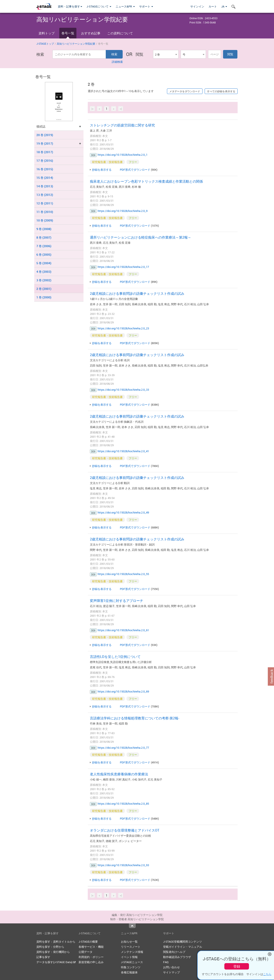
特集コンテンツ (131, 967)
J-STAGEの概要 (88, 942)
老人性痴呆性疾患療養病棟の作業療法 (119, 774)
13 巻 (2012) (45, 195)
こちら (267, 974)
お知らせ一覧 (129, 942)
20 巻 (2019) (45, 135)
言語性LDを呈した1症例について (115, 657)
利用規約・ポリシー (91, 957)
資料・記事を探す (70, 6)
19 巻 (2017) (45, 143)
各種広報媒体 (129, 972)
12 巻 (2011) (45, 203)
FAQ (166, 962)
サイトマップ (171, 972)
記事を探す (43, 957)
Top (132, 926)
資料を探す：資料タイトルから (56, 942)
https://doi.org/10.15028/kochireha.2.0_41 (123, 451)
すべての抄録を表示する (221, 91)
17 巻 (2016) (45, 161)
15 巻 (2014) (45, 178)
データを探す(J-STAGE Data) (56, 962)
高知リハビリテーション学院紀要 (76, 44)
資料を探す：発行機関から (53, 952)
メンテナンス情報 (132, 952)
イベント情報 (129, 957)
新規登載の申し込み (91, 962)
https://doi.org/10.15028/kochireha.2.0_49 (123, 512)
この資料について (120, 33)
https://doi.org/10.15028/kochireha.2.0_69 (123, 691)
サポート (146, 6)
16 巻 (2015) (45, 169)
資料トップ (47, 33)
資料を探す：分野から (50, 947)
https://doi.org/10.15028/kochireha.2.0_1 (123, 155)
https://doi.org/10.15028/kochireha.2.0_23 (123, 328)
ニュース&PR (125, 6)
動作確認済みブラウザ (177, 957)
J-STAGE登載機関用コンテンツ (182, 942)
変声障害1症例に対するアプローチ (117, 601)
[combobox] (166, 54)
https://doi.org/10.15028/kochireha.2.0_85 (123, 804)
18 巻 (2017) (45, 152)
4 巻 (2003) (44, 272)
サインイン (197, 6)
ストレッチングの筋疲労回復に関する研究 (122, 125)
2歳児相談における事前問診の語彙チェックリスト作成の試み (137, 293)
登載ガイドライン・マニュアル (183, 947)
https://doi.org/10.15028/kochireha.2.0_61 (123, 630)
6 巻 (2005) (44, 255)
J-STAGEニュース (132, 962)
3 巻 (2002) (44, 280)
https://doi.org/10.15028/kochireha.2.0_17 (123, 267)
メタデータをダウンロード (185, 91)
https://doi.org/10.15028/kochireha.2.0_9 (123, 211)
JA (224, 6)
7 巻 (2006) (44, 246)
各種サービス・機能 (91, 947)
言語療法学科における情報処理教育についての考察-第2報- (135, 718)
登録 (237, 966)
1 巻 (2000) (44, 297)
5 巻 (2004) (44, 263)
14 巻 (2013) (45, 186)
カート (213, 6)
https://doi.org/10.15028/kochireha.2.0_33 (123, 390)
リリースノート (131, 947)
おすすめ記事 (91, 33)
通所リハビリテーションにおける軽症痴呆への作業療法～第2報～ (141, 237)
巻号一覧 (68, 33)
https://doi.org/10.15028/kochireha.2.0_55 (123, 574)
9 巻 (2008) (44, 229)
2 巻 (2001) (44, 289)
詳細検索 (117, 62)
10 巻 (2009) (45, 220)
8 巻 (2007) (44, 237)
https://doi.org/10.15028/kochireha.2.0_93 (123, 865)
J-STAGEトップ (45, 44)
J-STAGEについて (99, 6)
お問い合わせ (171, 967)
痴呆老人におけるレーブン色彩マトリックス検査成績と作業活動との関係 (146, 181)
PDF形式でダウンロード (135, 170)
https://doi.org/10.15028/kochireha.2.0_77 (123, 748)
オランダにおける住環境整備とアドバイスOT (125, 830)
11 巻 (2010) (45, 212)
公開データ (86, 952)
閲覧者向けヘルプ (174, 952)
